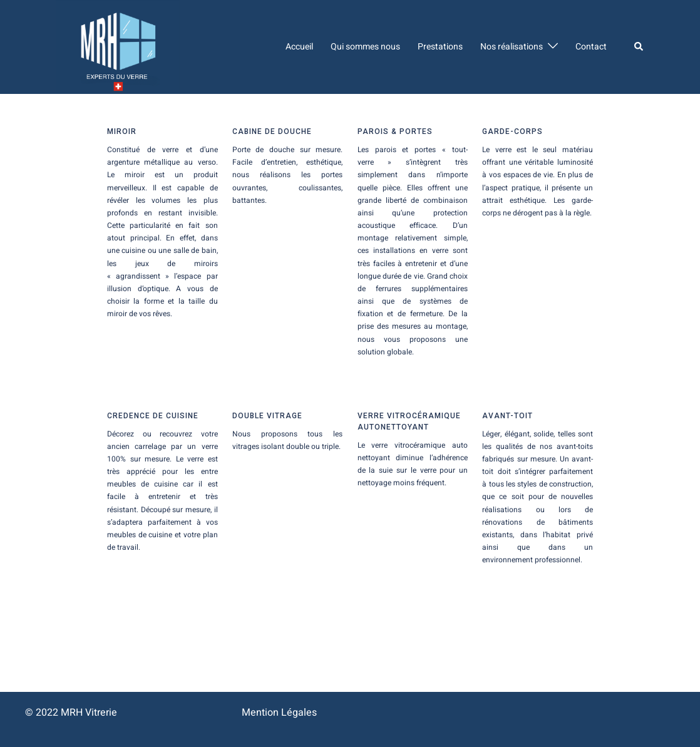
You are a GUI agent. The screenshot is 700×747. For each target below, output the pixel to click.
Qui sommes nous (365, 47)
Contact (591, 47)
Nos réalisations (512, 47)
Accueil (299, 47)
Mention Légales (279, 713)
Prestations (440, 47)
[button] (639, 47)
